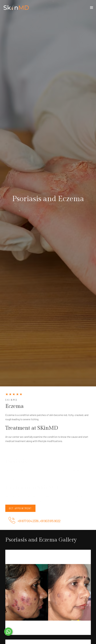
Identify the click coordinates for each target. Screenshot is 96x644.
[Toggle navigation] (92, 8)
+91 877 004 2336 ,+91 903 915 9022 (39, 521)
